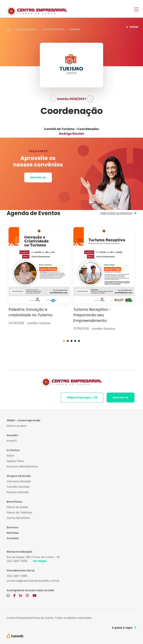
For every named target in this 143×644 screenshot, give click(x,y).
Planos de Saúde (17, 507)
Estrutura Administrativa (22, 466)
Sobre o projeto (17, 426)
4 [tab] (75, 341)
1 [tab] (64, 341)
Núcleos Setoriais (18, 492)
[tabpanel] (39, 276)
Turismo (75, 29)
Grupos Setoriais (26, 29)
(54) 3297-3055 (17, 561)
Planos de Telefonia (19, 513)
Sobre (10, 456)
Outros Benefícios (18, 518)
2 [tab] (68, 341)
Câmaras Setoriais (19, 481)
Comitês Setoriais (53, 29)
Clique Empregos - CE (82, 397)
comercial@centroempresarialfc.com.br (33, 581)
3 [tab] (71, 341)
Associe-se (38, 177)
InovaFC (12, 441)
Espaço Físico (15, 461)
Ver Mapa (40, 561)
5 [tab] (79, 341)
